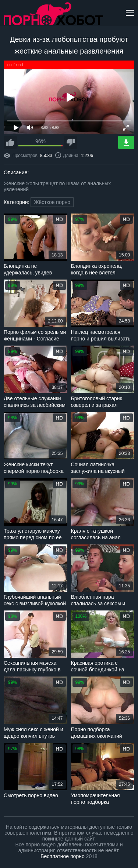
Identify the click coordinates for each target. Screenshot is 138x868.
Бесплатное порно (62, 856)
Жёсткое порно (52, 202)
